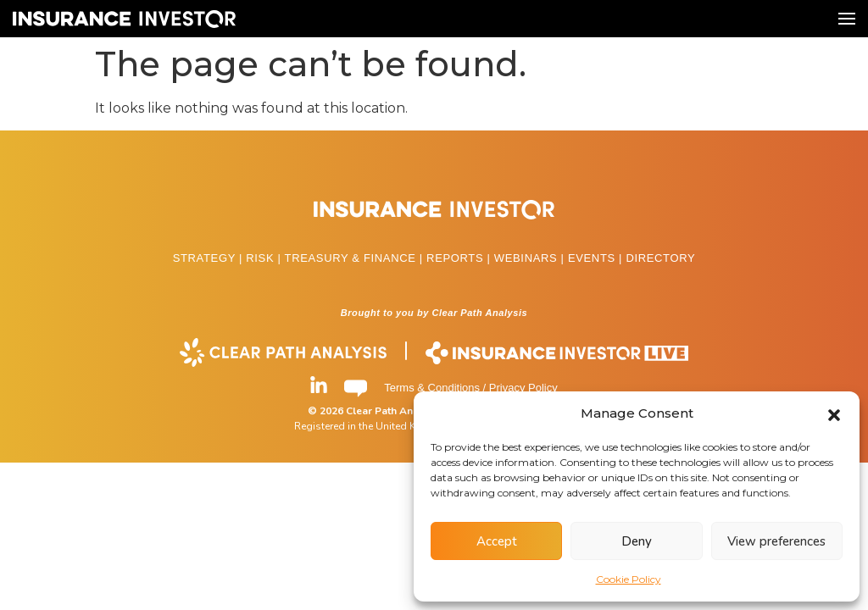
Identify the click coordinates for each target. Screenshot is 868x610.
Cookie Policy (629, 579)
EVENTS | (597, 258)
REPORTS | (460, 258)
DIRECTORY (660, 258)
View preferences (776, 541)
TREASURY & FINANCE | (356, 258)
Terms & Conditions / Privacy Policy (470, 388)
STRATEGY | (210, 258)
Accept (497, 541)
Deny (637, 541)
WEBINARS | (531, 258)
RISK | (265, 258)
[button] (834, 413)
